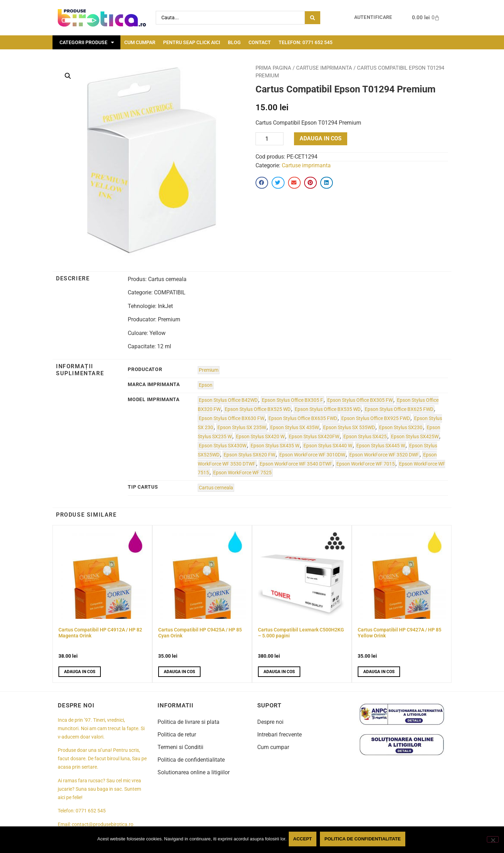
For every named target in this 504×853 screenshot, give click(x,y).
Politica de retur (177, 735)
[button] (68, 76)
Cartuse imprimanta (324, 68)
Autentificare (373, 17)
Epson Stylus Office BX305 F (292, 400)
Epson (206, 385)
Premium (209, 370)
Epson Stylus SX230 (401, 428)
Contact (260, 42)
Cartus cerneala (216, 488)
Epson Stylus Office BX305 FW (360, 400)
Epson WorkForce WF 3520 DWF (384, 455)
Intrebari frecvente (279, 735)
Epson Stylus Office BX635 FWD (303, 418)
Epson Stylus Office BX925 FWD (376, 418)
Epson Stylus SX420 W (260, 437)
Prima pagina (273, 68)
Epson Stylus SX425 (365, 437)
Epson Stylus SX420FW (314, 437)
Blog (234, 42)
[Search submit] (313, 18)
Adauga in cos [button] (80, 672)
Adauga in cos (321, 138)
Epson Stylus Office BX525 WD (258, 409)
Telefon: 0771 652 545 (306, 42)
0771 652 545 (91, 811)
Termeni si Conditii (180, 747)
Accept (304, 840)
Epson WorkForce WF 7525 (242, 473)
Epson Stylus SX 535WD (349, 428)
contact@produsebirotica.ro (103, 824)
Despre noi (270, 722)
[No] (493, 840)
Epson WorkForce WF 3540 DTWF (296, 464)
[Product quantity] (269, 139)
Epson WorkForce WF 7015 (366, 464)
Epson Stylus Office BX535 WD (328, 409)
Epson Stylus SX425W (415, 437)
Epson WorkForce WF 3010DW (312, 455)
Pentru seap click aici (192, 42)
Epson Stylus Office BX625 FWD (399, 409)
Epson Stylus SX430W (223, 446)
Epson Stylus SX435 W (275, 446)
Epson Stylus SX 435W (295, 428)
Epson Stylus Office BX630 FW (232, 418)
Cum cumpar (140, 42)
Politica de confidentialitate (191, 760)
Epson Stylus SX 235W (242, 428)
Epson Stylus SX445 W (381, 446)
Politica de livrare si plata (188, 722)
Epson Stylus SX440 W (328, 446)
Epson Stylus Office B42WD (228, 400)
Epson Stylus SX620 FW (249, 455)
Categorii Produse (87, 42)
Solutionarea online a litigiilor (194, 772)
